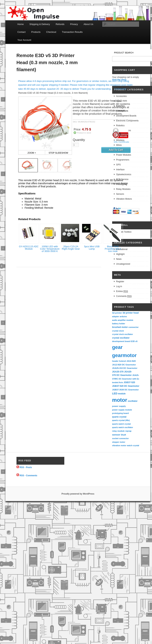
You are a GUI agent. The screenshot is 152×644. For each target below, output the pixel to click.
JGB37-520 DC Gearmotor (126, 386)
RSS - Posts (26, 467)
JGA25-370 (118, 372)
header (115, 361)
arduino (123, 316)
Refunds (60, 24)
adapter (116, 316)
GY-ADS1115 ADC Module (29, 248)
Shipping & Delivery (40, 24)
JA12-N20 (131, 361)
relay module (118, 431)
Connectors (120, 89)
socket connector (120, 438)
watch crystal (133, 445)
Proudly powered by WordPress (78, 494)
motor (120, 400)
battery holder (119, 324)
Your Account (24, 40)
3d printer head (131, 313)
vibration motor (119, 445)
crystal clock (118, 331)
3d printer (117, 313)
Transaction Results (72, 32)
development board (121, 341)
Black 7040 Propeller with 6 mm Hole (113, 249)
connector (134, 327)
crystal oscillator (121, 338)
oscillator (133, 401)
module (122, 394)
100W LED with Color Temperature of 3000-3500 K (50, 249)
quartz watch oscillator (123, 427)
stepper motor (119, 442)
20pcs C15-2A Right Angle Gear (71, 248)
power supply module (122, 410)
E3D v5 (134, 341)
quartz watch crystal (121, 424)
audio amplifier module (123, 320)
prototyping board (120, 413)
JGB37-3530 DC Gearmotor (125, 390)
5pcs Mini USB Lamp (92, 248)
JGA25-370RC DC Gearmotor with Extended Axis (126, 379)
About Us (88, 24)
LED (115, 393)
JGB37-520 (129, 382)
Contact (21, 32)
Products (36, 32)
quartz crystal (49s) (121, 420)
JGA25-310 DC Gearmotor (125, 368)
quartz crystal (119, 417)
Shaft (123, 435)
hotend (122, 361)
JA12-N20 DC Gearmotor (124, 365)
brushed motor (120, 327)
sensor (116, 435)
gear (117, 347)
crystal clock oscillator (123, 334)
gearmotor (124, 355)
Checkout (51, 32)
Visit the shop (119, 80)
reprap (128, 431)
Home (21, 24)
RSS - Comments (28, 475)
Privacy (74, 24)
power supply (119, 406)
